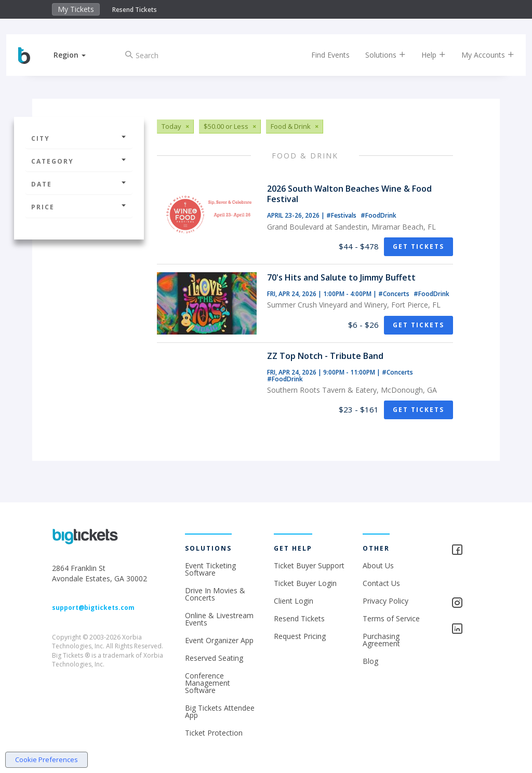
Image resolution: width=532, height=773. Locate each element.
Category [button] (79, 161)
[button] (78, 55)
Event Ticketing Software (210, 569)
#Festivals (342, 215)
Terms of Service (391, 618)
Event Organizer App (219, 640)
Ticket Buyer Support (309, 565)
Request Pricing (300, 636)
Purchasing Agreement (381, 640)
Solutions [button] (377, 55)
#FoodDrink (378, 215)
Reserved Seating (214, 658)
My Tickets (76, 9)
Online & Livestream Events (219, 619)
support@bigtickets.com (93, 608)
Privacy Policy (385, 601)
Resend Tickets (135, 10)
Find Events (322, 55)
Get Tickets (418, 246)
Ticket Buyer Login (305, 583)
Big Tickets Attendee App (220, 711)
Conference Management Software (208, 683)
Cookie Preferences (46, 759)
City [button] (79, 138)
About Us (378, 565)
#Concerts (395, 294)
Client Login (294, 601)
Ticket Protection (214, 733)
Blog (370, 661)
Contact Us (381, 583)
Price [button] (79, 207)
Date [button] (79, 184)
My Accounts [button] (479, 55)
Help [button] (425, 55)
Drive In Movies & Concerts (215, 594)
